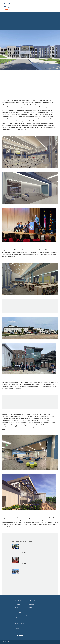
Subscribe (17, 629)
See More (24, 554)
